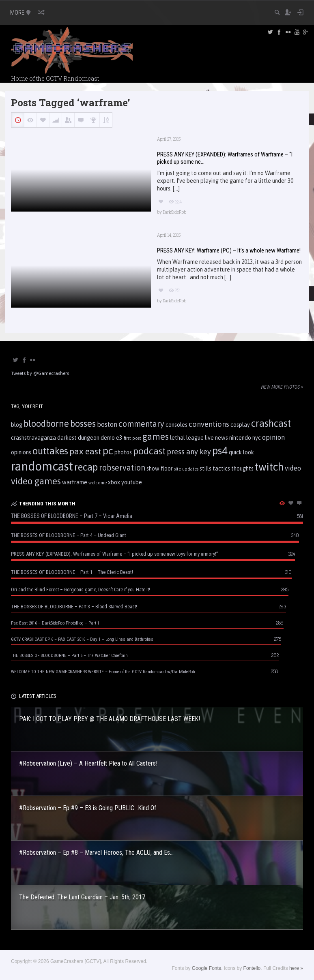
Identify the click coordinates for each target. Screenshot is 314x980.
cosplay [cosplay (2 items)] (240, 425)
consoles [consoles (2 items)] (176, 425)
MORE (21, 13)
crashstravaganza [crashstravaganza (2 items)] (33, 438)
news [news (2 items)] (222, 438)
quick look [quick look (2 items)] (241, 452)
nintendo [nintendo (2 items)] (240, 438)
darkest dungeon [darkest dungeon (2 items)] (78, 438)
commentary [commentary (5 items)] (141, 424)
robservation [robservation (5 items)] (122, 468)
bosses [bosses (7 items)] (83, 424)
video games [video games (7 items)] (36, 481)
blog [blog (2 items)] (17, 425)
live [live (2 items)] (209, 438)
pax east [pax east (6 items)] (85, 451)
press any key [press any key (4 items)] (189, 452)
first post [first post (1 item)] (132, 438)
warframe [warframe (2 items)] (75, 482)
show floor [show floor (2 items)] (160, 469)
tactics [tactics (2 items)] (221, 469)
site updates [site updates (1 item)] (186, 469)
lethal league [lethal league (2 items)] (187, 438)
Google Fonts (206, 968)
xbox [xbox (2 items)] (114, 482)
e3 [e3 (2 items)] (119, 438)
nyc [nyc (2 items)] (257, 438)
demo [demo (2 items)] (108, 438)
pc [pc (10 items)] (108, 451)
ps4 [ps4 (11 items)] (220, 450)
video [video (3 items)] (293, 468)
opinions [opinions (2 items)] (21, 452)
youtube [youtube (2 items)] (132, 482)
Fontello (252, 968)
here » (296, 968)
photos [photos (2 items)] (123, 452)
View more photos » (282, 387)
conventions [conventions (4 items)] (209, 424)
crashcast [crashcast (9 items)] (271, 423)
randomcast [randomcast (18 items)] (42, 466)
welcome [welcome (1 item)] (98, 483)
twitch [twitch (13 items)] (269, 467)
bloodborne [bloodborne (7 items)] (46, 424)
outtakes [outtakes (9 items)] (50, 451)
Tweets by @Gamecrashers (40, 373)
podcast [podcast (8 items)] (149, 451)
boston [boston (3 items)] (107, 424)
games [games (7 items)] (156, 437)
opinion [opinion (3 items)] (273, 437)
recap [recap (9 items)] (86, 467)
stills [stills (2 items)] (205, 469)
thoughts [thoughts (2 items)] (242, 469)
